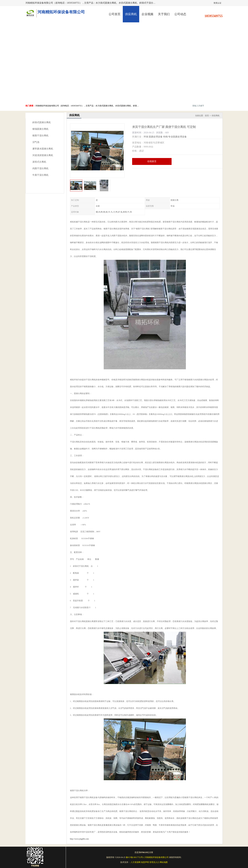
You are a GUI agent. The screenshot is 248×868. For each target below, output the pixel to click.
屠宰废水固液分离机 (43, 149)
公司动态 (180, 14)
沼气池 (36, 142)
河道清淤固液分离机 (43, 155)
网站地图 (164, 862)
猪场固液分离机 (40, 129)
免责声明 (145, 862)
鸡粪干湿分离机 (40, 168)
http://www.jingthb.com (79, 839)
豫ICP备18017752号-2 (135, 857)
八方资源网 (136, 862)
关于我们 (164, 14)
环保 (146, 137)
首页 (207, 116)
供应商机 (131, 14)
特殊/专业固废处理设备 (175, 137)
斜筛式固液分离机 (42, 122)
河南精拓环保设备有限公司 (157, 857)
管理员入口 (154, 862)
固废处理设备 (156, 137)
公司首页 (115, 14)
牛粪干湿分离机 (40, 175)
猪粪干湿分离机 (40, 136)
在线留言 (152, 161)
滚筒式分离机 (39, 162)
